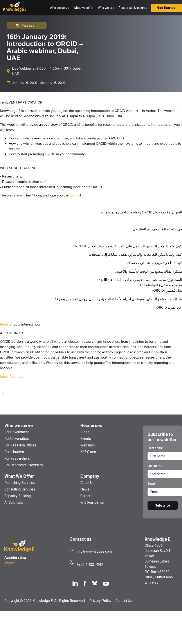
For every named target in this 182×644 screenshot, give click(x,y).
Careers (86, 496)
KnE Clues (88, 452)
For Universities (17, 439)
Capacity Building (18, 496)
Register (6, 324)
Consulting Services (20, 489)
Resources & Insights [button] (133, 8)
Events (86, 439)
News (85, 489)
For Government (17, 432)
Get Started (166, 8)
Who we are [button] (106, 8)
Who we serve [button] (59, 8)
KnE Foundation (92, 502)
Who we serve (19, 426)
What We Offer (19, 476)
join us (75, 195)
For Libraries (14, 452)
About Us (87, 483)
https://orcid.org (12, 376)
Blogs (85, 432)
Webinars (88, 445)
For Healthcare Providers (24, 465)
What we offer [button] (84, 8)
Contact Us (124, 601)
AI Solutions (14, 502)
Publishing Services (20, 483)
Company (90, 476)
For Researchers (17, 458)
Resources (91, 426)
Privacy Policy (100, 601)
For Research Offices (21, 445)
